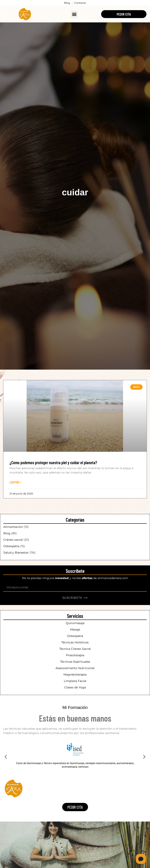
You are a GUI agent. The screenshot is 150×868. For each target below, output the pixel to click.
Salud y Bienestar (16, 553)
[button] (74, 14)
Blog (7, 533)
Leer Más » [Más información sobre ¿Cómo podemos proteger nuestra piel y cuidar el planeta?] (15, 482)
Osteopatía (11, 546)
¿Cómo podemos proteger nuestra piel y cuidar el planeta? (53, 463)
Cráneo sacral (13, 540)
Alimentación (13, 527)
